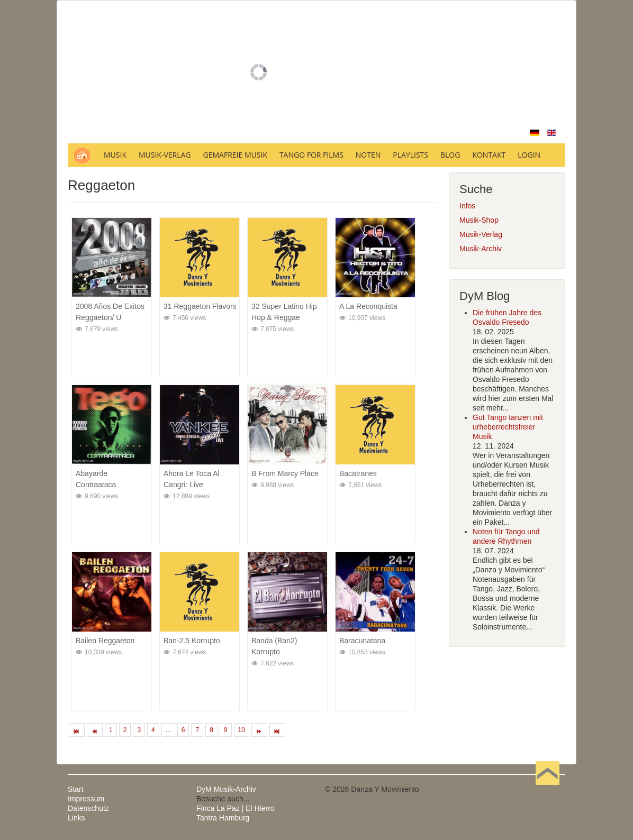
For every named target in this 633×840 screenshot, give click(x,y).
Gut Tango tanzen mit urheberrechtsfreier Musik (508, 427)
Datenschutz (88, 808)
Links (76, 818)
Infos (467, 206)
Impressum (86, 799)
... (168, 730)
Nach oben (547, 789)
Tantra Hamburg (223, 818)
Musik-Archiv (481, 249)
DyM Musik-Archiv (226, 789)
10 (242, 730)
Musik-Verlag (481, 234)
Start (76, 789)
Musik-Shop (479, 220)
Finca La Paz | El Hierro (236, 808)
